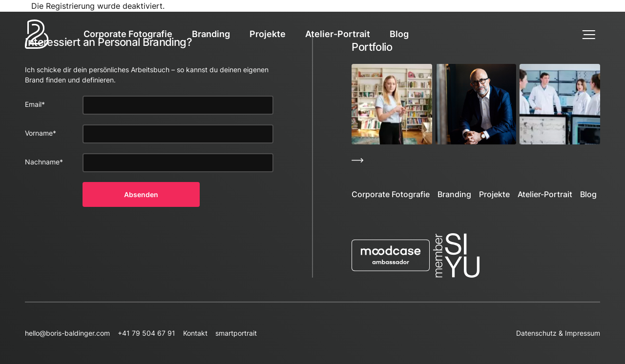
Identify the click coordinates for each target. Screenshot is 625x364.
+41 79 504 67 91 (146, 333)
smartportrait (236, 333)
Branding (211, 34)
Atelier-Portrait (338, 34)
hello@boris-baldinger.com (67, 333)
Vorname (41, 133)
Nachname (44, 162)
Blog (399, 34)
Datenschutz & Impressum (558, 333)
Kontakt (195, 333)
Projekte (268, 34)
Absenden (141, 194)
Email (35, 104)
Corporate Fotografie (128, 34)
